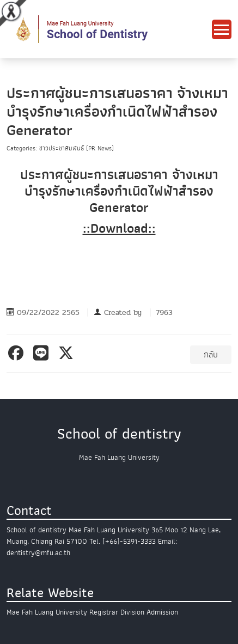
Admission (162, 612)
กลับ (211, 355)
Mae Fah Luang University (47, 612)
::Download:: (119, 229)
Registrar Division (117, 612)
